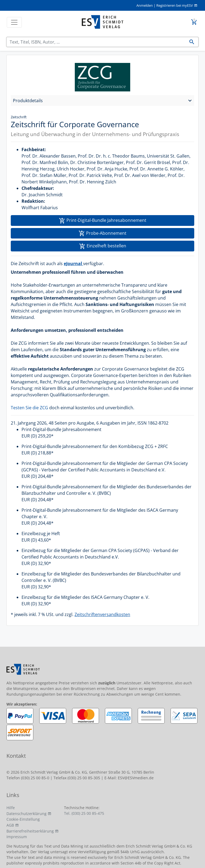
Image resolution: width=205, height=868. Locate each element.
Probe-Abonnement (102, 234)
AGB (10, 825)
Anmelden (145, 5)
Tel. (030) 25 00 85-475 (84, 813)
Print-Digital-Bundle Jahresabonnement (103, 221)
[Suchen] (96, 42)
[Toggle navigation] (14, 22)
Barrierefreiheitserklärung (30, 831)
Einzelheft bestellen (103, 246)
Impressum (17, 837)
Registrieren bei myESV (175, 5)
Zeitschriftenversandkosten (102, 614)
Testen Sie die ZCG (29, 408)
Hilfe (11, 808)
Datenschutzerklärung (26, 814)
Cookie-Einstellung (23, 819)
